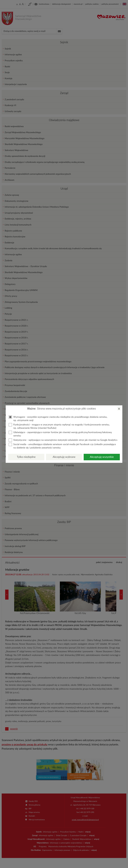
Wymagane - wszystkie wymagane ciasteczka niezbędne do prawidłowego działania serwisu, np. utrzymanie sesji (58, 418)
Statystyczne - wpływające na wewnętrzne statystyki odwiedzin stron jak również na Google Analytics (63, 440)
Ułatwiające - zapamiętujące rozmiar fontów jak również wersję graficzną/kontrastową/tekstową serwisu (60, 434)
